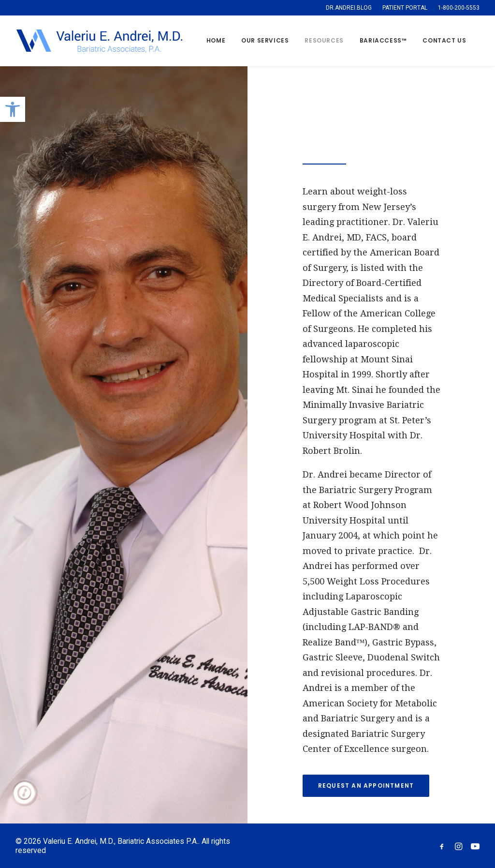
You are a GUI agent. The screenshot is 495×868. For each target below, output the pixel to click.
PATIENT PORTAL (405, 8)
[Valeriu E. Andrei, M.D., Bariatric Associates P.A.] (99, 41)
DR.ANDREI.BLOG (349, 8)
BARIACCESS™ (383, 40)
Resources (324, 40)
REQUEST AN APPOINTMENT (366, 786)
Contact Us (444, 40)
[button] (13, 109)
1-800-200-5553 (459, 8)
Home (216, 40)
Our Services (265, 40)
